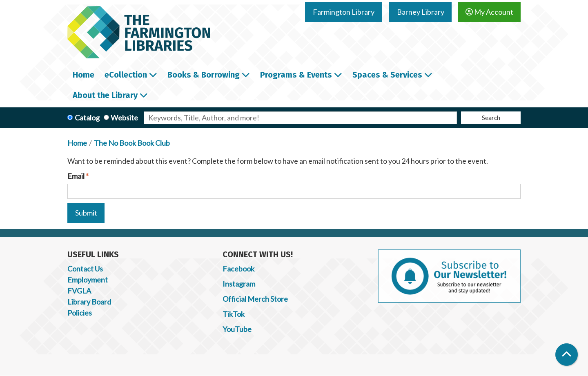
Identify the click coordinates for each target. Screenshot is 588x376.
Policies (80, 313)
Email (76, 176)
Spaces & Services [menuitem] (387, 75)
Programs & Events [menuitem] (296, 75)
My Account (489, 12)
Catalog (87, 118)
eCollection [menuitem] (126, 75)
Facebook (238, 269)
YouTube (237, 329)
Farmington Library (344, 12)
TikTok (234, 314)
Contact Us (85, 269)
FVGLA (79, 291)
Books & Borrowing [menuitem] (204, 75)
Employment (88, 280)
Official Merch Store (255, 299)
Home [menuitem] (84, 75)
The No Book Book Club (132, 143)
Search (491, 117)
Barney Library (421, 12)
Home (77, 143)
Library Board (89, 302)
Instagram (239, 284)
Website (124, 118)
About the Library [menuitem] (105, 95)
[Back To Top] (567, 355)
